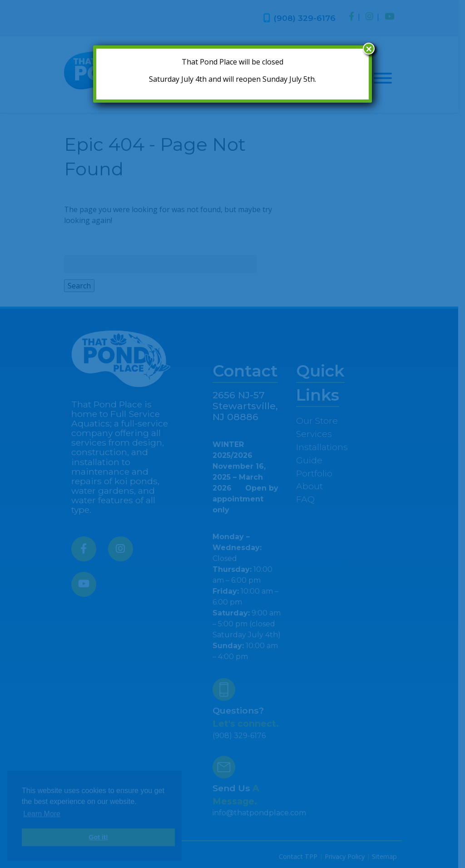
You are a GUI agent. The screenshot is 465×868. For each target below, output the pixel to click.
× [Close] (369, 49)
